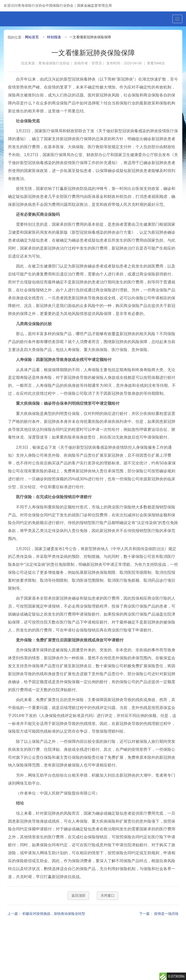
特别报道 (54, 37)
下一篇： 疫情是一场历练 (159, 914)
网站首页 (32, 37)
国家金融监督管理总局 (94, 5)
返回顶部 (78, 895)
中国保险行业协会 (60, 5)
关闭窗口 (108, 895)
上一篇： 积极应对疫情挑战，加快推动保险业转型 (46, 914)
